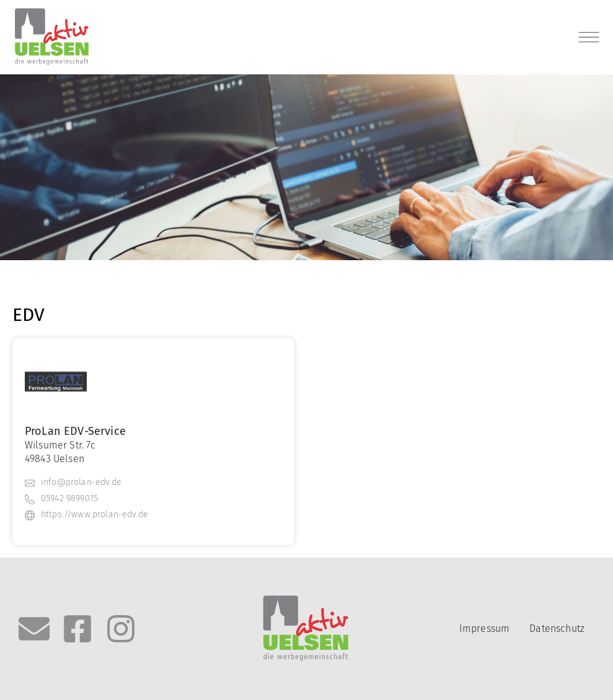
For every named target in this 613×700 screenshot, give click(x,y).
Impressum (484, 628)
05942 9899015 (69, 498)
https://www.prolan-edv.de (95, 514)
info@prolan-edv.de (81, 482)
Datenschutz (557, 628)
